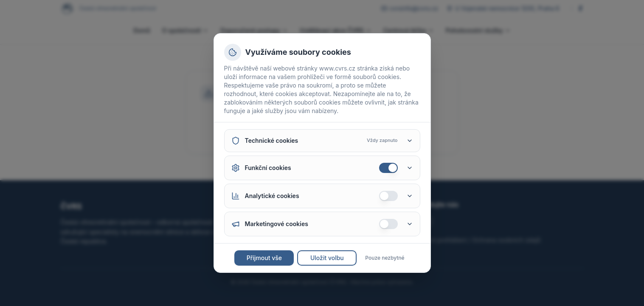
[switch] (388, 168)
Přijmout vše (264, 258)
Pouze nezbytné (385, 258)
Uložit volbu (327, 258)
